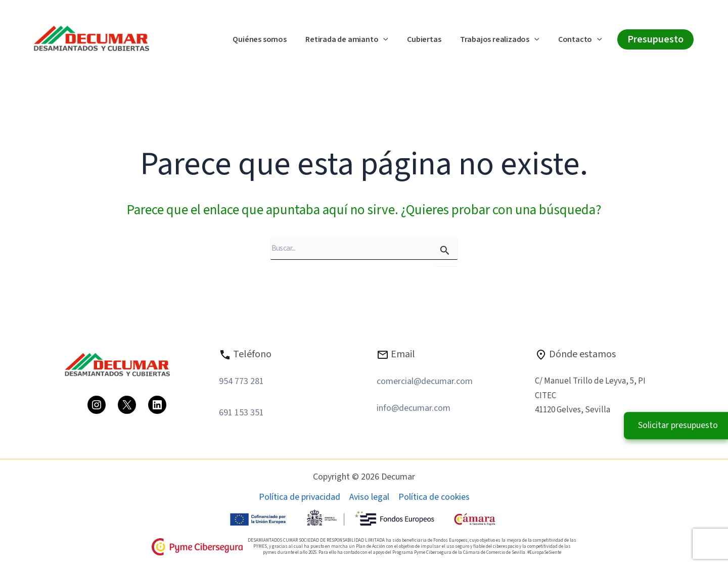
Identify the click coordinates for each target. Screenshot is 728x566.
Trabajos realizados (504, 40)
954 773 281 (241, 381)
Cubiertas (431, 39)
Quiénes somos (271, 39)
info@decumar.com (414, 408)
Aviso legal (369, 497)
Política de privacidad (300, 497)
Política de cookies (434, 497)
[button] (393, 40)
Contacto (582, 40)
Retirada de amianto (356, 40)
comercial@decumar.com (425, 381)
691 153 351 (241, 413)
